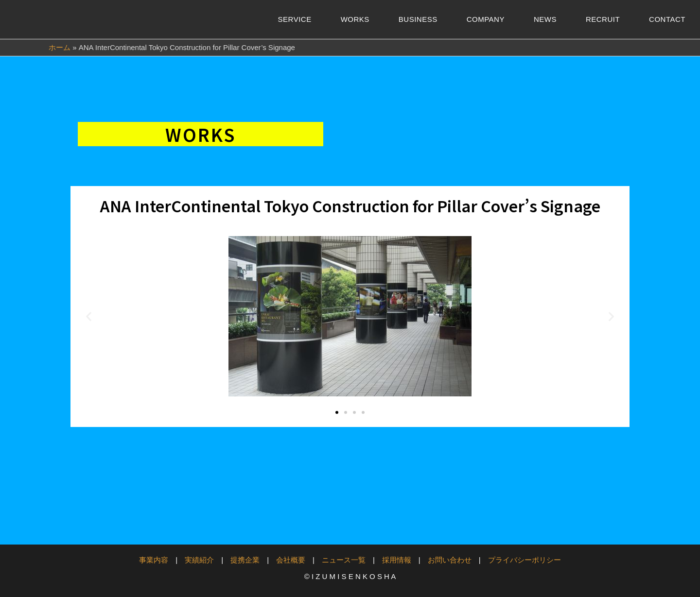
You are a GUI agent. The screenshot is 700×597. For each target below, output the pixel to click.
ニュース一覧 (344, 560)
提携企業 (245, 560)
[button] (89, 316)
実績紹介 (199, 560)
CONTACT (667, 19)
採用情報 (397, 560)
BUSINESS (418, 19)
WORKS (355, 19)
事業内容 (154, 560)
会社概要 (291, 560)
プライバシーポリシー (525, 560)
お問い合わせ (450, 560)
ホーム (60, 47)
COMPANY (486, 19)
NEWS (545, 19)
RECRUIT (603, 19)
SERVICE (295, 19)
